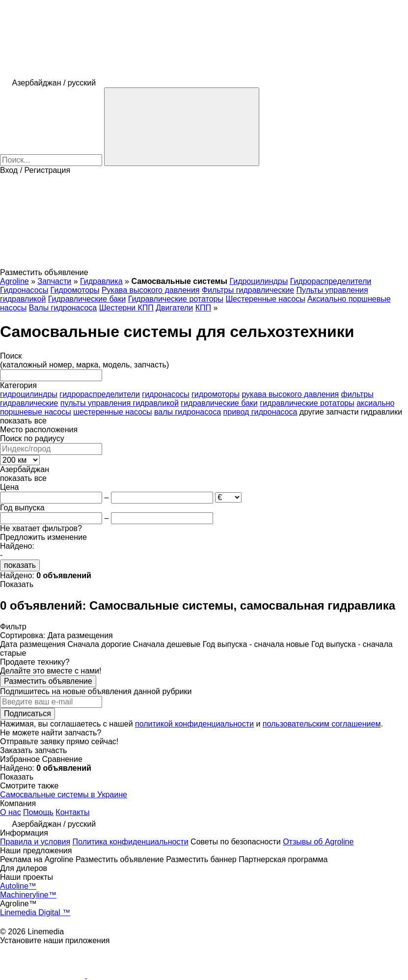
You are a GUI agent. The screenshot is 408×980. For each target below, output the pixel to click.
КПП (203, 308)
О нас (11, 812)
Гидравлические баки (87, 299)
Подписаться (27, 714)
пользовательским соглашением (322, 724)
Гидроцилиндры (258, 281)
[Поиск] (182, 127)
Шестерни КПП (126, 308)
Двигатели (174, 308)
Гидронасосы (24, 290)
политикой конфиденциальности (194, 724)
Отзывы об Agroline (318, 842)
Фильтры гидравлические (248, 290)
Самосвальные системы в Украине (64, 795)
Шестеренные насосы (265, 299)
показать (20, 565)
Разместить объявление (48, 681)
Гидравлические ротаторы (176, 299)
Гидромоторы (75, 290)
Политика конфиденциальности (131, 842)
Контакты (72, 812)
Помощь (38, 812)
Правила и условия (35, 842)
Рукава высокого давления (151, 290)
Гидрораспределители (331, 281)
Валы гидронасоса (63, 308)
